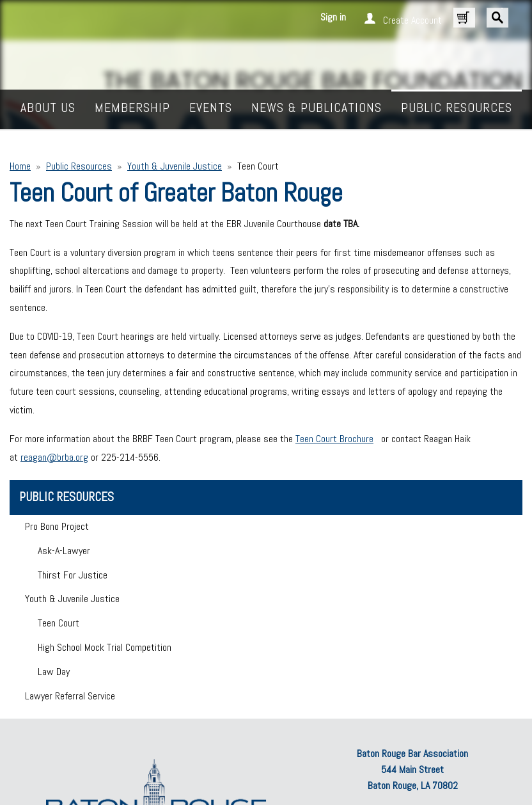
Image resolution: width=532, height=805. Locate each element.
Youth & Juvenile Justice (175, 166)
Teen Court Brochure (334, 439)
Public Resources (79, 166)
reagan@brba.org (54, 457)
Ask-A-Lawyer (64, 551)
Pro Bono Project (57, 526)
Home (20, 166)
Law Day (54, 672)
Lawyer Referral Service (70, 696)
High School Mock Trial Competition (105, 647)
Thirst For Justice (73, 575)
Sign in (333, 17)
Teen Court (59, 623)
